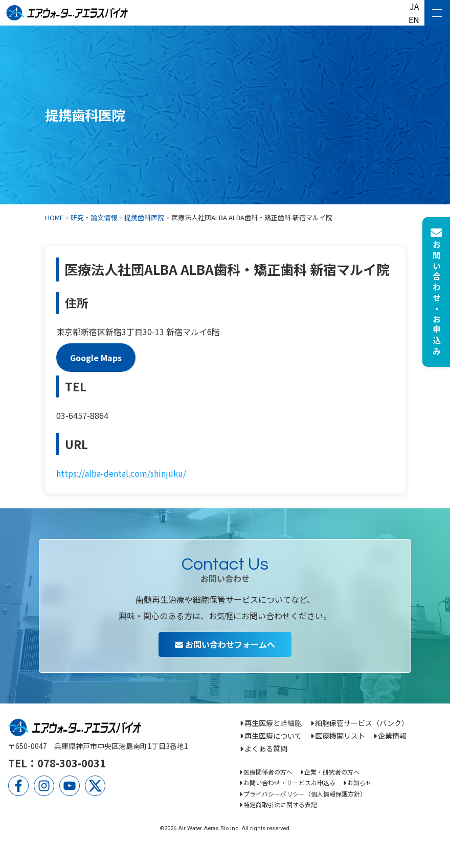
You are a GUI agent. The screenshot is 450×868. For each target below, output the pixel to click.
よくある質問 (266, 748)
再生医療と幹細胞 (273, 723)
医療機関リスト (340, 736)
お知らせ (359, 782)
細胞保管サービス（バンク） (362, 723)
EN (414, 19)
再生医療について (273, 736)
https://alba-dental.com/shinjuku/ (121, 473)
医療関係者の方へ (268, 772)
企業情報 (392, 736)
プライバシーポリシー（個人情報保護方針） (305, 794)
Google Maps (96, 358)
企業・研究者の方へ (332, 772)
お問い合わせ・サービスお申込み (289, 782)
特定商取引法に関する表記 (280, 804)
